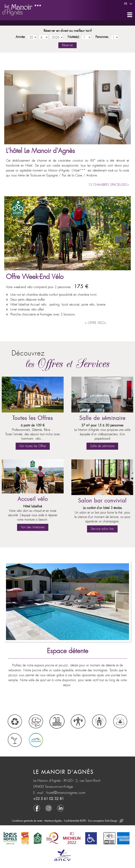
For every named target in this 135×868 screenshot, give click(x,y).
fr (129, 4)
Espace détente (68, 651)
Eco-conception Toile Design (106, 821)
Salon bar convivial (102, 501)
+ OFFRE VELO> (96, 323)
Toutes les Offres (33, 418)
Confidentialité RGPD (75, 821)
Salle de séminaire (102, 418)
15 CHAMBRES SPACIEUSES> (109, 185)
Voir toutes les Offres (33, 446)
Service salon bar (102, 529)
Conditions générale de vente (27, 821)
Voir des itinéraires (33, 527)
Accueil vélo (33, 499)
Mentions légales (53, 821)
